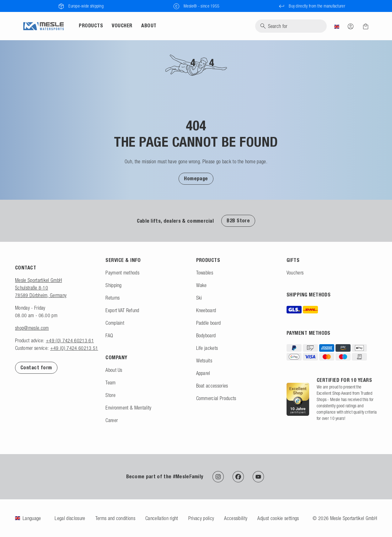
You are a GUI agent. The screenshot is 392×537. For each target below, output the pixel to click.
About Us (114, 370)
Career (112, 420)
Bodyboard (206, 335)
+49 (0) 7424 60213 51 (74, 348)
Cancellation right (162, 518)
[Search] (291, 26)
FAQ (109, 335)
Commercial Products (216, 398)
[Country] (337, 26)
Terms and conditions (115, 518)
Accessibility (236, 518)
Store (110, 395)
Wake (201, 285)
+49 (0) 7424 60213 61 (70, 340)
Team (110, 382)
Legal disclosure (70, 518)
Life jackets (207, 348)
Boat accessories (212, 386)
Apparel (203, 373)
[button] (196, 178)
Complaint (115, 323)
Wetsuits (204, 361)
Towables (205, 273)
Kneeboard (206, 310)
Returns (113, 298)
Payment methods (122, 273)
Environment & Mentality (128, 408)
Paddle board (209, 323)
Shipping (114, 285)
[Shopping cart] (364, 26)
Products (91, 26)
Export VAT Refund (122, 310)
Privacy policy (201, 518)
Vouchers (295, 273)
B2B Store (238, 221)
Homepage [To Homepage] (196, 179)
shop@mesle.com (32, 328)
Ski (199, 298)
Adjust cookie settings (278, 518)
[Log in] (351, 26)
